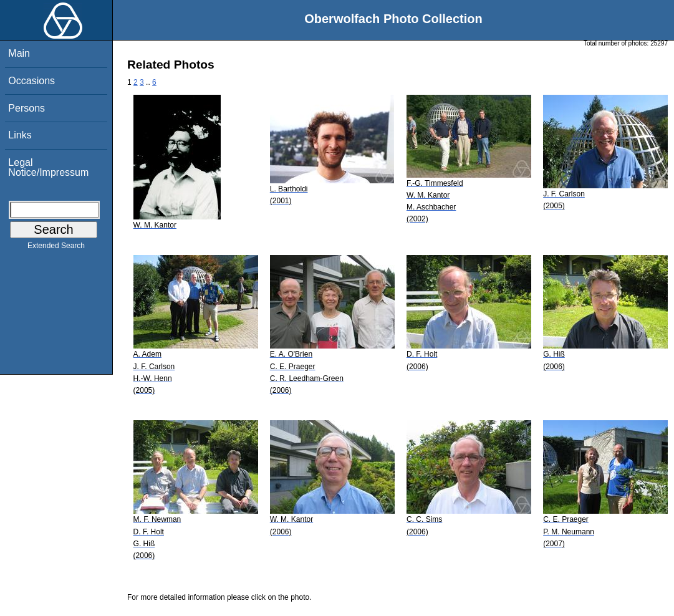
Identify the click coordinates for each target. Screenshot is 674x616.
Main (19, 53)
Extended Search (56, 248)
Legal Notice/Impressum (48, 167)
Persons (26, 108)
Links (20, 135)
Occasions (31, 81)
